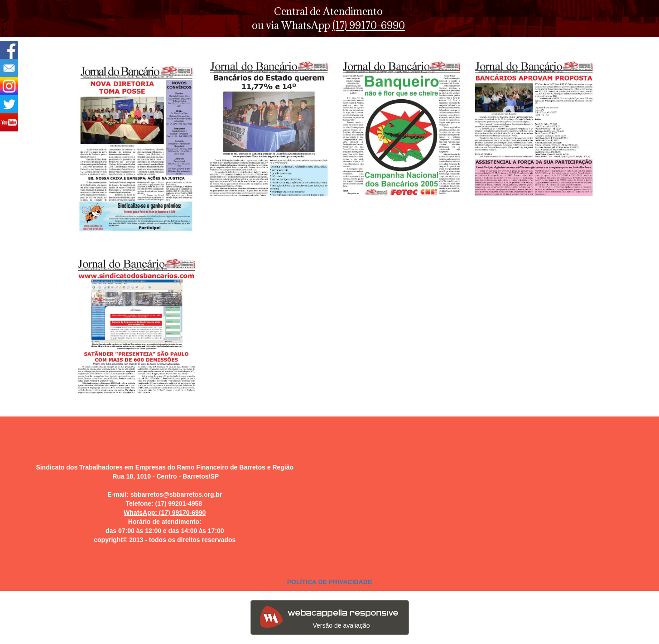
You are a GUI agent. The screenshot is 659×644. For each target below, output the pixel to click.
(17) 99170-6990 (369, 25)
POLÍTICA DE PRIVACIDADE (329, 582)
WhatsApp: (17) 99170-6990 (165, 513)
